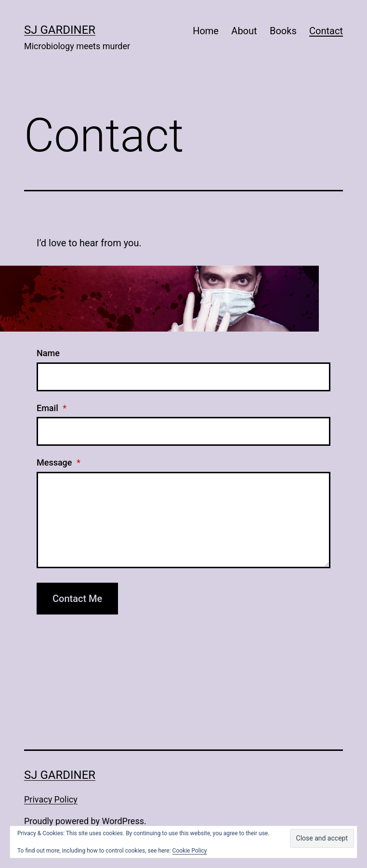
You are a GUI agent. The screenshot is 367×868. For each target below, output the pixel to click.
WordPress (123, 821)
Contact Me (77, 599)
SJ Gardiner (60, 30)
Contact (326, 31)
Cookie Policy (190, 851)
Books (283, 31)
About (244, 31)
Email (52, 408)
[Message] (183, 520)
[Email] (183, 431)
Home (206, 31)
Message (59, 462)
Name (48, 353)
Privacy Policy (51, 799)
